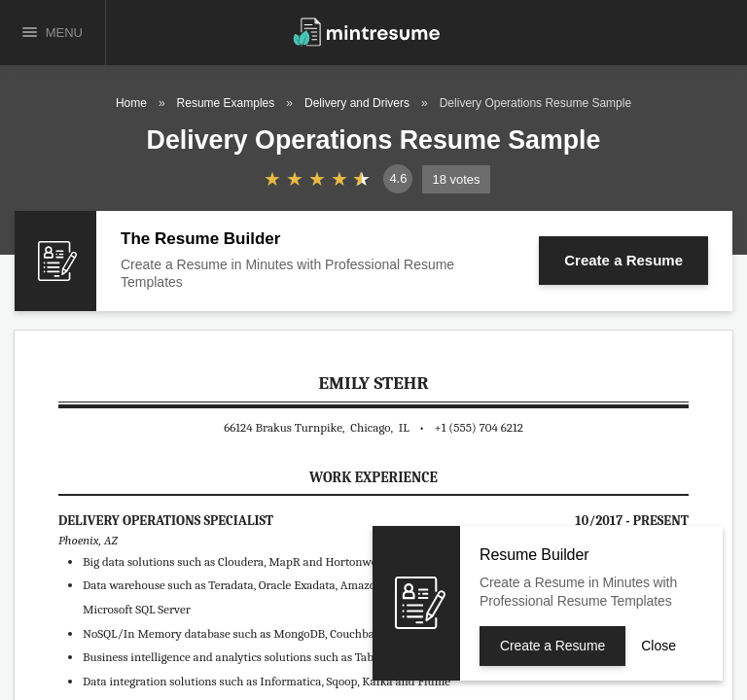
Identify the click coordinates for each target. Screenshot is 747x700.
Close (658, 646)
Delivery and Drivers (357, 103)
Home (131, 103)
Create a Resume (623, 260)
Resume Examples (226, 103)
